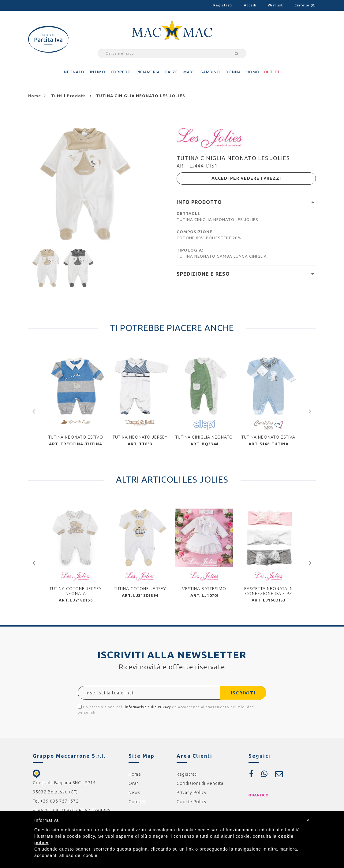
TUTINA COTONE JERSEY (140, 588)
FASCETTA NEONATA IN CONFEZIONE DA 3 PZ (269, 591)
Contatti (138, 801)
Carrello (305, 5)
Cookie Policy (192, 801)
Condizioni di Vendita (200, 783)
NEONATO (74, 72)
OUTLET (272, 72)
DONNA (233, 72)
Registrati (223, 5)
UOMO (253, 72)
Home (135, 774)
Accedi (250, 5)
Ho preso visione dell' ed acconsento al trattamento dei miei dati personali (166, 709)
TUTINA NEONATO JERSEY (140, 437)
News (135, 792)
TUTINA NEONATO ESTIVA (268, 437)
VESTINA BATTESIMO (204, 588)
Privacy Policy (192, 792)
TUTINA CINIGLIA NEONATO (204, 437)
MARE (189, 72)
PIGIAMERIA (148, 72)
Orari (134, 783)
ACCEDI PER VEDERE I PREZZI (246, 178)
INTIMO (98, 72)
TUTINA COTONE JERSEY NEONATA (76, 591)
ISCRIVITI (243, 693)
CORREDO (121, 72)
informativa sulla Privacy (148, 707)
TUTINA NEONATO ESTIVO (76, 437)
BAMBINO (210, 72)
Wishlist (275, 5)
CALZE (172, 72)
